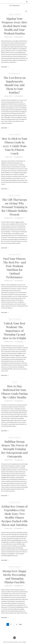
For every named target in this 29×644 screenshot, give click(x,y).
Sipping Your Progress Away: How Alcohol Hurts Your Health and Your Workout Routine (14, 26)
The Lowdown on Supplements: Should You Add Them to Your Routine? (15, 85)
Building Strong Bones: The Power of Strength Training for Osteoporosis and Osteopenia (15, 449)
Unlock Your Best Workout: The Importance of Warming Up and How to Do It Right (14, 331)
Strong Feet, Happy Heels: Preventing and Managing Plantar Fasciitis (14, 577)
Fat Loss (15, 382)
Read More (5, 67)
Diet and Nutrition (15, 73)
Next (20, 624)
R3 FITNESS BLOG (14, 6)
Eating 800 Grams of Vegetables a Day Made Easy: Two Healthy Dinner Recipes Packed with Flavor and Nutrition (15, 516)
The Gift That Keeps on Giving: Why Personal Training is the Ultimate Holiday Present (15, 207)
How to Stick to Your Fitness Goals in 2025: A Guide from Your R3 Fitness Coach (15, 146)
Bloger (24, 642)
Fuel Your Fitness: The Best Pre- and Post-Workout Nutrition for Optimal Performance (14, 268)
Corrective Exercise (14, 14)
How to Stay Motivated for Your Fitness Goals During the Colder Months (15, 392)
